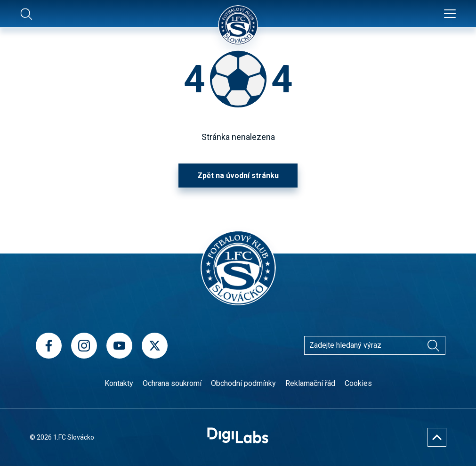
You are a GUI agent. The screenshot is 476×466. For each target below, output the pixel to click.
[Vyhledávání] (434, 345)
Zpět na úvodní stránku (238, 176)
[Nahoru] (437, 437)
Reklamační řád (310, 383)
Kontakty (119, 383)
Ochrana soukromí (172, 383)
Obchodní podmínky (243, 383)
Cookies (358, 383)
